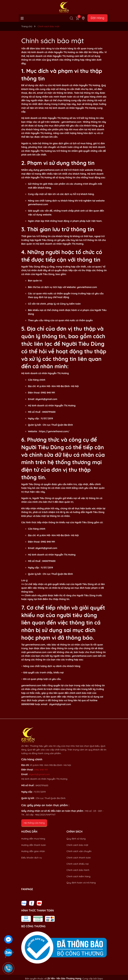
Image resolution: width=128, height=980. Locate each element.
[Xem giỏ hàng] (77, 18)
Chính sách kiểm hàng (78, 876)
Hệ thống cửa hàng (34, 823)
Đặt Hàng (98, 18)
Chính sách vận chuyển (79, 851)
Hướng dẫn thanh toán (34, 845)
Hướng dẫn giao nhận (33, 851)
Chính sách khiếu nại (78, 864)
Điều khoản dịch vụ (32, 858)
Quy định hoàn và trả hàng (81, 883)
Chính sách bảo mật (77, 845)
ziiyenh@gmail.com (39, 774)
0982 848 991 (41, 770)
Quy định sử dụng (76, 839)
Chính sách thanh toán (79, 858)
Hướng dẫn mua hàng (33, 839)
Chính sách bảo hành (78, 870)
